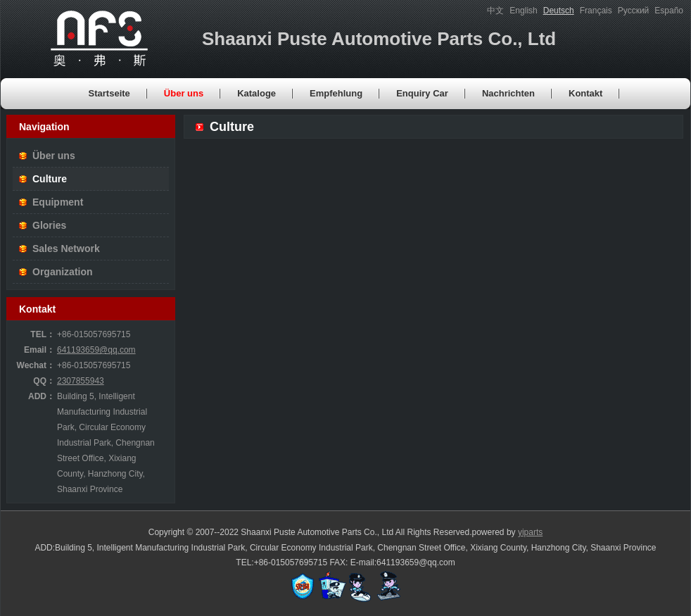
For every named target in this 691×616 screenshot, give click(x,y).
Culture (50, 179)
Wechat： (36, 365)
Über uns (54, 156)
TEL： (43, 334)
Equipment (58, 202)
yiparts (530, 532)
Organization (63, 272)
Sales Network (66, 249)
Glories (49, 225)
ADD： (42, 396)
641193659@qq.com (96, 350)
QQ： (44, 381)
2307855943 (81, 381)
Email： (39, 350)
